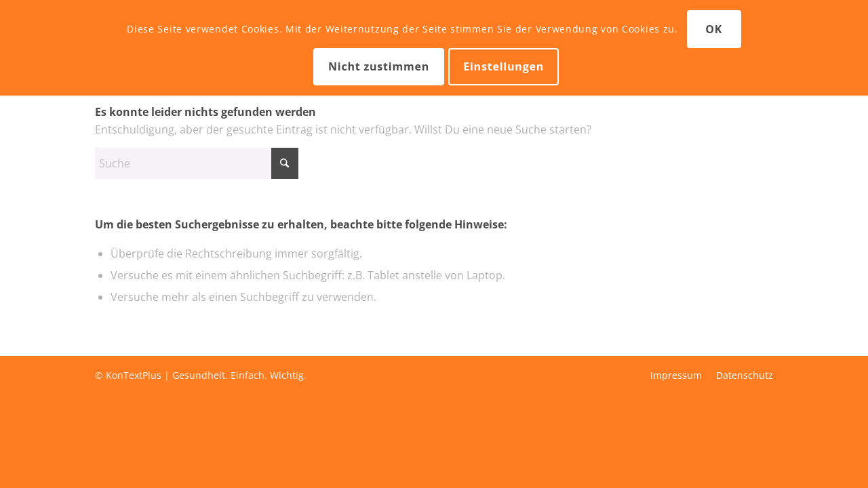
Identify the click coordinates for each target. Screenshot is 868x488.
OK (714, 29)
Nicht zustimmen (379, 66)
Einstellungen (504, 66)
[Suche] (197, 163)
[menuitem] (676, 375)
